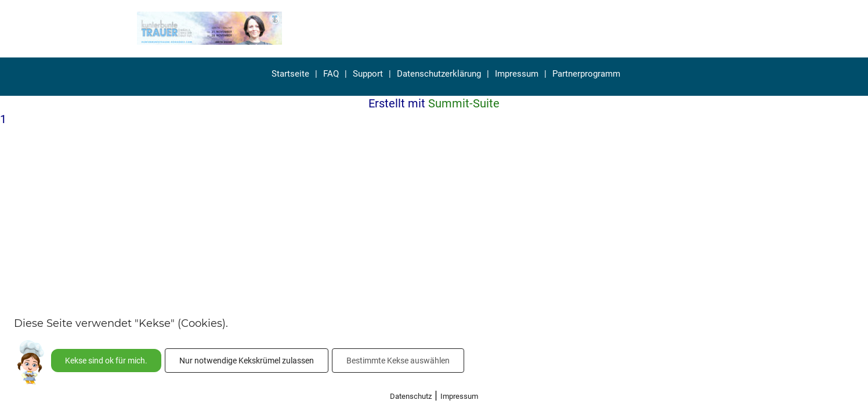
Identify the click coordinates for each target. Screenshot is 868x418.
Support (368, 74)
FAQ (331, 74)
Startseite (290, 74)
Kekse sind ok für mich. (106, 361)
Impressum (517, 74)
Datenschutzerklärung (439, 74)
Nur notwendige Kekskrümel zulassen (247, 361)
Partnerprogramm (586, 74)
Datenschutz (411, 396)
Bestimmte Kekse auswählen (398, 361)
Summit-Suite (464, 103)
